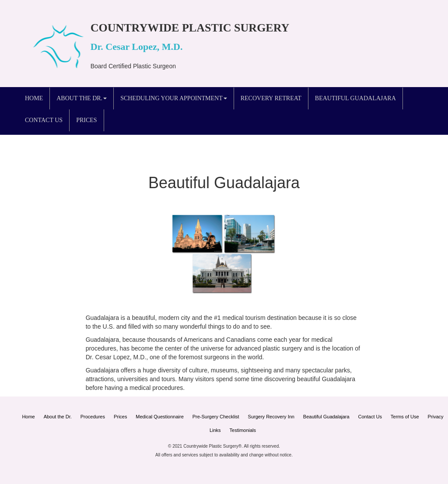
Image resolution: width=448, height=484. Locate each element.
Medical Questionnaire (159, 417)
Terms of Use (405, 417)
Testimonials (243, 430)
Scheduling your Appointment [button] (174, 98)
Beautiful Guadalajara (355, 98)
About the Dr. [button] (82, 98)
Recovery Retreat (271, 98)
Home (34, 98)
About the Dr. (58, 417)
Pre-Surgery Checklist (216, 417)
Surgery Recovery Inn (271, 417)
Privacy (436, 417)
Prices (86, 120)
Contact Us (44, 120)
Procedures (93, 417)
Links (215, 430)
